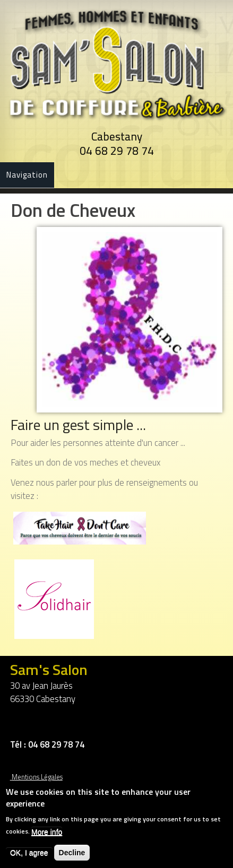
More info (47, 835)
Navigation (27, 175)
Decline (72, 856)
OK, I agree (29, 856)
